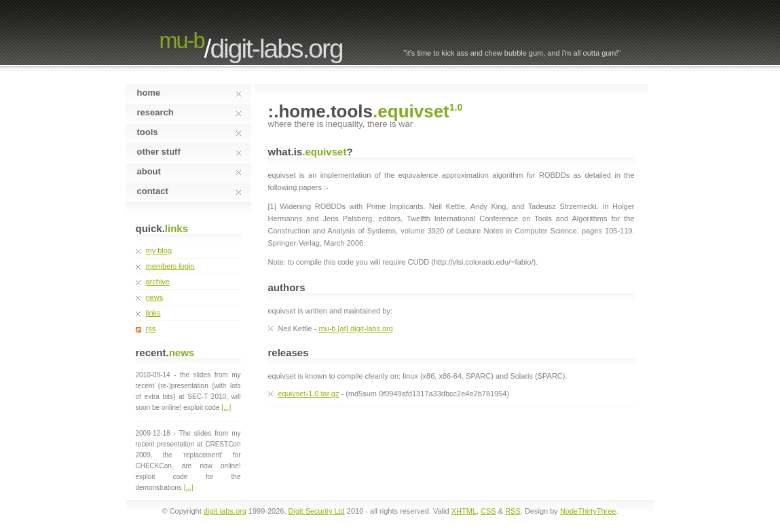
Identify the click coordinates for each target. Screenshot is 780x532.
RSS (513, 511)
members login (170, 266)
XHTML (464, 511)
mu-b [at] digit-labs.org (355, 328)
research (189, 112)
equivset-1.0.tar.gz (309, 394)
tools (189, 132)
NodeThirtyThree (588, 511)
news (155, 297)
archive (158, 282)
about (189, 171)
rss (151, 328)
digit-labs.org (276, 49)
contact (189, 191)
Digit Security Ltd (317, 511)
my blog (159, 250)
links (153, 313)
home (189, 93)
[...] (226, 407)
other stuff (189, 152)
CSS (488, 511)
